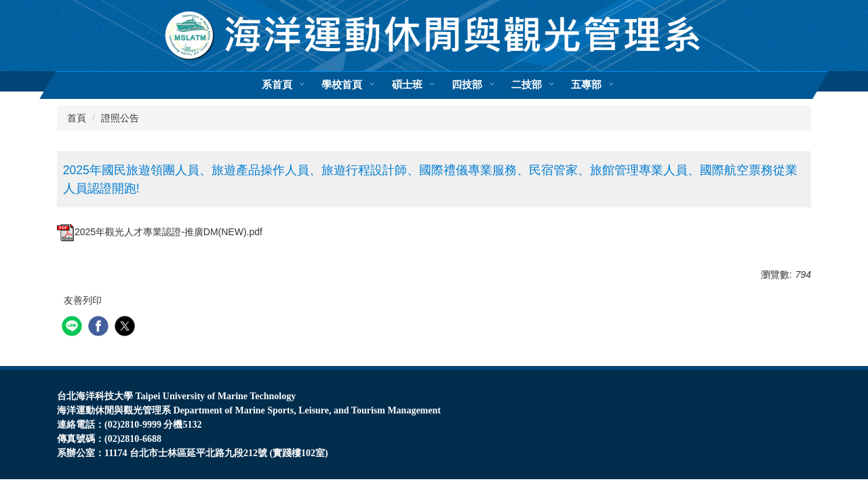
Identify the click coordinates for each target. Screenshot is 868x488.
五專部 (586, 85)
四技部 (467, 85)
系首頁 (277, 85)
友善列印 (83, 300)
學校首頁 (342, 85)
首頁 (77, 118)
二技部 (527, 85)
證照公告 (120, 118)
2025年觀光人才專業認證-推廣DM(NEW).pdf (160, 232)
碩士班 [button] (407, 85)
